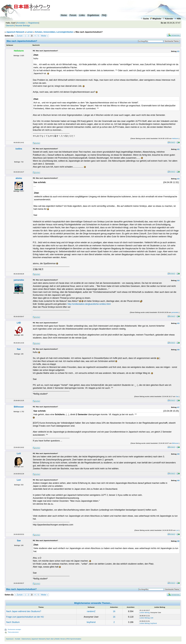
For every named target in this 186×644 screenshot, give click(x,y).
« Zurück (19, 36)
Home (64, 15)
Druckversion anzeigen (14, 629)
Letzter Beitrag (145, 613)
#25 (178, 323)
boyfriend (91, 622)
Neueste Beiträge (23, 26)
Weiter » (45, 36)
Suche (145, 19)
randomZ (91, 611)
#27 (178, 407)
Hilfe (178, 19)
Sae (19, 349)
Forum (73, 15)
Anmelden (21, 23)
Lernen (30, 32)
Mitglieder (156, 19)
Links (82, 15)
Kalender (168, 19)
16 (114, 611)
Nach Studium (13, 622)
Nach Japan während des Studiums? (24, 611)
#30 (178, 541)
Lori (19, 480)
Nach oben (50, 639)
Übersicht (10, 26)
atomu (19, 178)
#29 (178, 480)
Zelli (152, 618)
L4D (19, 323)
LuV (19, 453)
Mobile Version (60, 639)
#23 (178, 179)
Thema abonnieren (13, 632)
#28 (178, 454)
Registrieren (33, 23)
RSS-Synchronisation (74, 639)
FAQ (104, 15)
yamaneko (19, 280)
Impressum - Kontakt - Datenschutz (18, 639)
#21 (178, 51)
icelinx (19, 149)
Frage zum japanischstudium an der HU (25, 617)
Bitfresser (19, 407)
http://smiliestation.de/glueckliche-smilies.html (89, 304)
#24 (178, 280)
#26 (178, 350)
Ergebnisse (93, 15)
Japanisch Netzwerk (15, 32)
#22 (178, 149)
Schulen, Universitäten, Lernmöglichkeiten (54, 32)
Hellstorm (175, 138)
